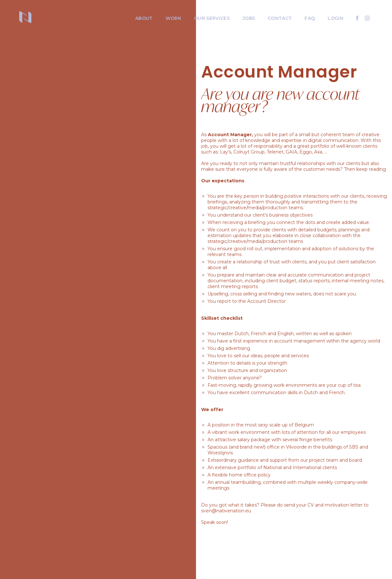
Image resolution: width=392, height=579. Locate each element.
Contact (280, 18)
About (144, 18)
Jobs (249, 18)
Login (335, 18)
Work (173, 18)
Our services (212, 18)
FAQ (310, 18)
